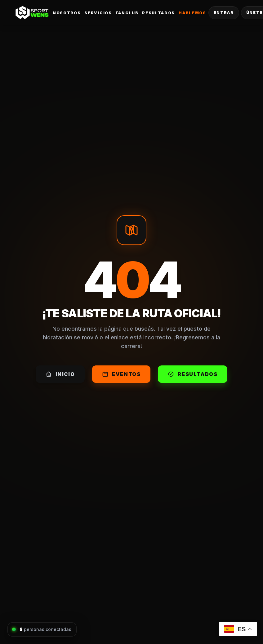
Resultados (158, 13)
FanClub (127, 13)
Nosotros (67, 13)
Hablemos (192, 13)
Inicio (60, 374)
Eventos (121, 374)
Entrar (224, 13)
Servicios (98, 13)
